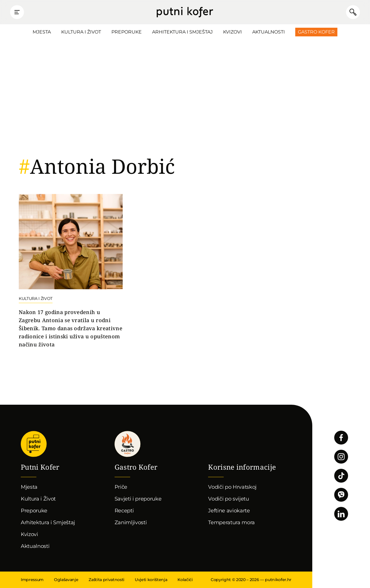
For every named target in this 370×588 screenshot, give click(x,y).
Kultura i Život (81, 32)
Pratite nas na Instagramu (341, 457)
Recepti (124, 511)
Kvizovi (232, 32)
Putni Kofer (185, 12)
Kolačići (185, 580)
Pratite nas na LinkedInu (341, 514)
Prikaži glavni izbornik (17, 12)
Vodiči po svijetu (229, 499)
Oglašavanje (66, 580)
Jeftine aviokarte (229, 511)
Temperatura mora (231, 522)
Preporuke (127, 32)
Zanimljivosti (131, 522)
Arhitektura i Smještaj (182, 32)
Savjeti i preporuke (138, 499)
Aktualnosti (269, 32)
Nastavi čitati (71, 271)
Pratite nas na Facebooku (341, 438)
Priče (121, 487)
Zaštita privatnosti (106, 580)
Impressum (32, 580)
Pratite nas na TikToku (341, 476)
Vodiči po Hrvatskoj (232, 487)
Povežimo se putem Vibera (341, 495)
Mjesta (42, 32)
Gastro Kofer (316, 32)
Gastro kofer (128, 444)
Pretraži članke (353, 12)
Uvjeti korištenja (151, 580)
